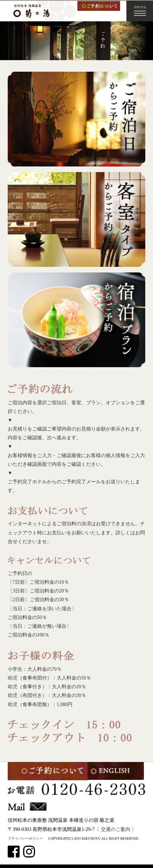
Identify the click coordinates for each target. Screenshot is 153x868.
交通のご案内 (116, 829)
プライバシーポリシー (25, 838)
